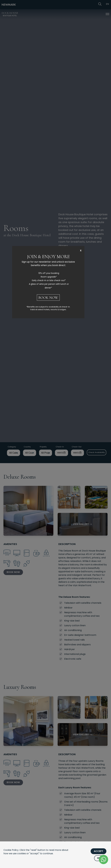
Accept (98, 851)
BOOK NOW (48, 298)
